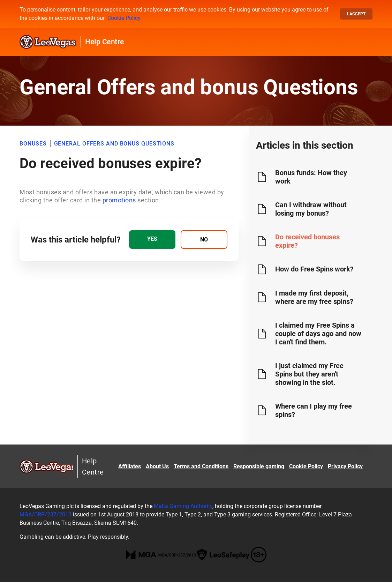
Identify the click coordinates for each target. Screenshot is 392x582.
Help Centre (105, 42)
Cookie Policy (124, 18)
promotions (120, 200)
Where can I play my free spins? (314, 410)
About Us (157, 466)
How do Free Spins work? (314, 269)
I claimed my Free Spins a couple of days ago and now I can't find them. (318, 334)
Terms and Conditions (201, 466)
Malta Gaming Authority (183, 506)
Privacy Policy (345, 466)
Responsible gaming (259, 466)
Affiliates (130, 466)
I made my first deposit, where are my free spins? (314, 297)
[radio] (152, 240)
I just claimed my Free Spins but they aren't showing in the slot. (309, 374)
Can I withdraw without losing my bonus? (311, 209)
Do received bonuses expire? (307, 241)
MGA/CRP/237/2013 (46, 514)
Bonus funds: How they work (311, 177)
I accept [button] (356, 14)
